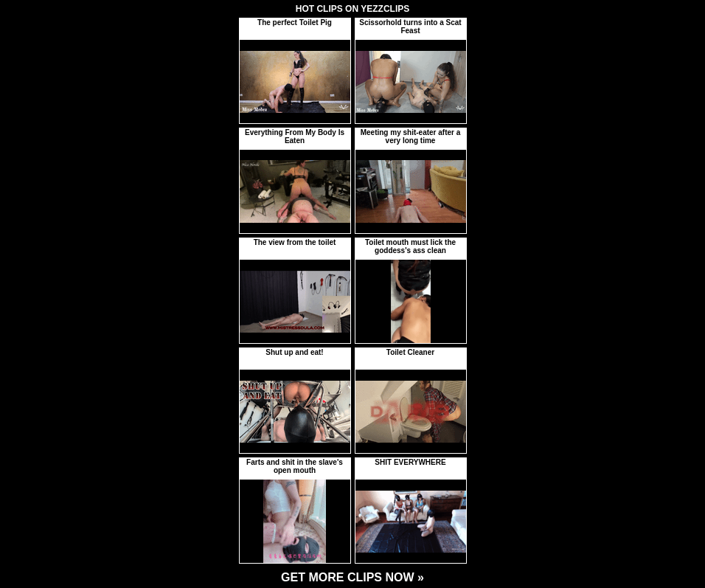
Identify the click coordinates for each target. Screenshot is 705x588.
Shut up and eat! (294, 352)
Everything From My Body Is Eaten (295, 136)
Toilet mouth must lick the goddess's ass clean (410, 246)
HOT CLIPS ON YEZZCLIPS (352, 9)
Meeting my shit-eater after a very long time (411, 136)
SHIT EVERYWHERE (410, 462)
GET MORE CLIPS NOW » (352, 577)
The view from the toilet (295, 242)
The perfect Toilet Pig (295, 23)
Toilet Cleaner (410, 352)
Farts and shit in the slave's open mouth (295, 466)
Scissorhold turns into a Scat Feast (410, 27)
